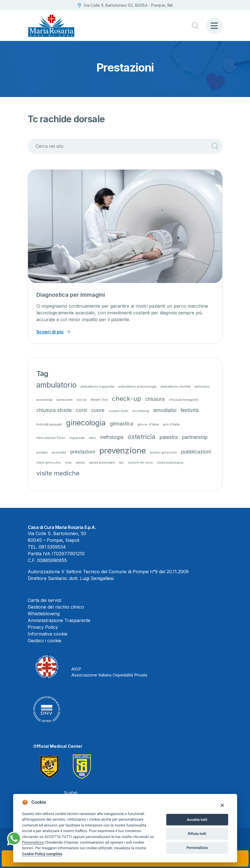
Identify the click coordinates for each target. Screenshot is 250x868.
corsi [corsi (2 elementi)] (81, 410)
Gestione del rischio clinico (56, 607)
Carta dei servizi (45, 600)
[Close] (222, 805)
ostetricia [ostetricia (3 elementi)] (142, 437)
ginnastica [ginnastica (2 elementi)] (122, 424)
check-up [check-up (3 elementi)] (127, 398)
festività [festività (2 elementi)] (190, 410)
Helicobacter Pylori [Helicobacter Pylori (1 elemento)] (51, 438)
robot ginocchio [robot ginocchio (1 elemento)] (49, 463)
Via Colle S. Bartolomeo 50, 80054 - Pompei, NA (125, 5)
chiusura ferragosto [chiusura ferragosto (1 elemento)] (184, 400)
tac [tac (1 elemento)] (122, 463)
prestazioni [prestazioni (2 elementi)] (83, 452)
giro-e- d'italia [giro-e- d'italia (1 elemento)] (148, 424)
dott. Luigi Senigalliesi (91, 578)
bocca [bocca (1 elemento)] (82, 400)
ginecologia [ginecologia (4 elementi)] (86, 423)
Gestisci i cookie (45, 641)
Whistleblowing (44, 614)
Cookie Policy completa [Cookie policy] (42, 854)
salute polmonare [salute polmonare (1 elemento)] (102, 463)
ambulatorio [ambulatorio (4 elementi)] (56, 385)
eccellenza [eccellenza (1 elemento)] (141, 411)
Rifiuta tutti (197, 834)
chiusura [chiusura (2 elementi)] (155, 399)
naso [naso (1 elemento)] (92, 438)
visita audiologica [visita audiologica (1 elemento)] (170, 463)
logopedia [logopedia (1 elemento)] (77, 438)
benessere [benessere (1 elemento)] (65, 400)
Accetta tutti (197, 820)
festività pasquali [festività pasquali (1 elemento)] (49, 424)
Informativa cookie (48, 634)
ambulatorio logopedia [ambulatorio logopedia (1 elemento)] (97, 387)
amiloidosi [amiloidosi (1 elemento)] (202, 387)
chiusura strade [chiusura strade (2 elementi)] (54, 410)
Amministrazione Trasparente (59, 620)
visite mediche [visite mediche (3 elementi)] (58, 473)
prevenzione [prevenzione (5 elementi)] (123, 451)
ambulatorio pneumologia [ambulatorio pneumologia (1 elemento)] (137, 387)
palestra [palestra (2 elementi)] (169, 437)
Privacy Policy (43, 627)
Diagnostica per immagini (71, 295)
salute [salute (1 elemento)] (80, 463)
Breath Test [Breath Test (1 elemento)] (99, 400)
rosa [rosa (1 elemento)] (68, 463)
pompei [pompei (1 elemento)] (42, 453)
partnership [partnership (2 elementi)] (195, 437)
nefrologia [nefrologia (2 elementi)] (112, 437)
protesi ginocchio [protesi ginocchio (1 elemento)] (163, 453)
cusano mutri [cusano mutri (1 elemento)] (118, 411)
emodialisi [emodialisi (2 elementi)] (165, 410)
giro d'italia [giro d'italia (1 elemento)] (171, 424)
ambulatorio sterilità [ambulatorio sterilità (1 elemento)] (176, 387)
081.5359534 (52, 547)
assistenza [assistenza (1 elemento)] (44, 400)
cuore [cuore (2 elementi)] (98, 410)
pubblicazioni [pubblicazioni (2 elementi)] (196, 452)
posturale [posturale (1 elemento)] (59, 453)
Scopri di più (50, 332)
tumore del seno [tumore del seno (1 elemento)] (141, 463)
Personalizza (33, 842)
